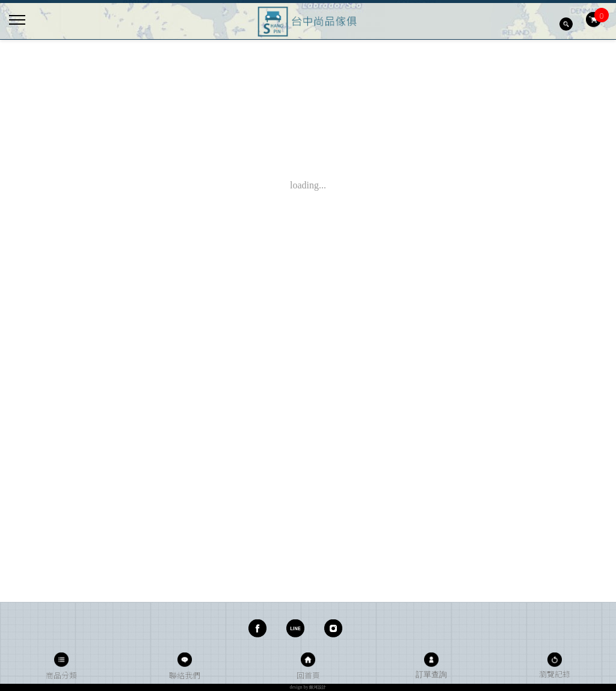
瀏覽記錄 (555, 674)
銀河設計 (318, 687)
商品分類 (61, 675)
